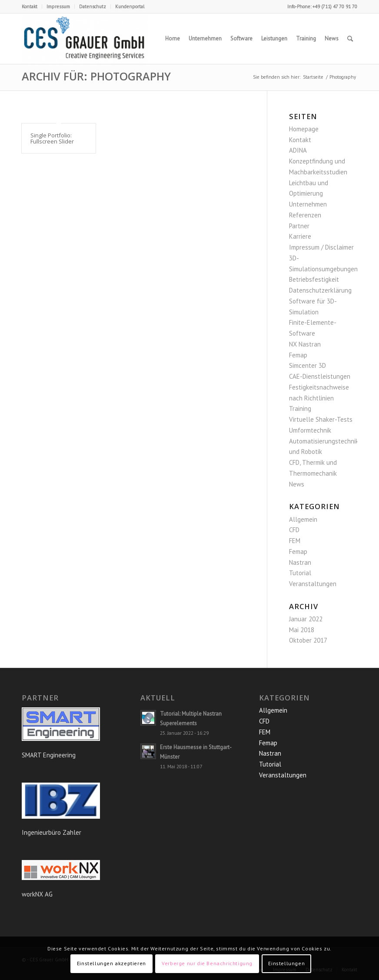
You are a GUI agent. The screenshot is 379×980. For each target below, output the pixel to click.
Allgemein (303, 519)
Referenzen (305, 215)
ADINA (298, 150)
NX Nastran (305, 344)
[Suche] (350, 39)
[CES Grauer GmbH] (85, 39)
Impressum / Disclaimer (321, 247)
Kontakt (30, 7)
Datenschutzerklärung (320, 290)
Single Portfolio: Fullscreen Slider (52, 138)
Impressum (58, 7)
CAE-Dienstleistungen (320, 376)
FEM (295, 541)
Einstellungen (286, 963)
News (297, 484)
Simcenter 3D (308, 365)
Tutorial (300, 573)
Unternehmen (308, 204)
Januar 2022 (306, 619)
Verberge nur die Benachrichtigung (207, 963)
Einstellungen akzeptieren (111, 963)
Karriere (300, 236)
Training (300, 408)
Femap (298, 355)
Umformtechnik (310, 430)
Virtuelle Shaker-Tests (321, 419)
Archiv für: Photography (96, 76)
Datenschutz (93, 7)
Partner (299, 226)
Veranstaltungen (313, 584)
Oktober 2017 (308, 640)
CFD (294, 530)
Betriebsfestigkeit (314, 279)
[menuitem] (32, 7)
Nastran (300, 562)
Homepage (304, 129)
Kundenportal (130, 7)
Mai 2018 (302, 630)
